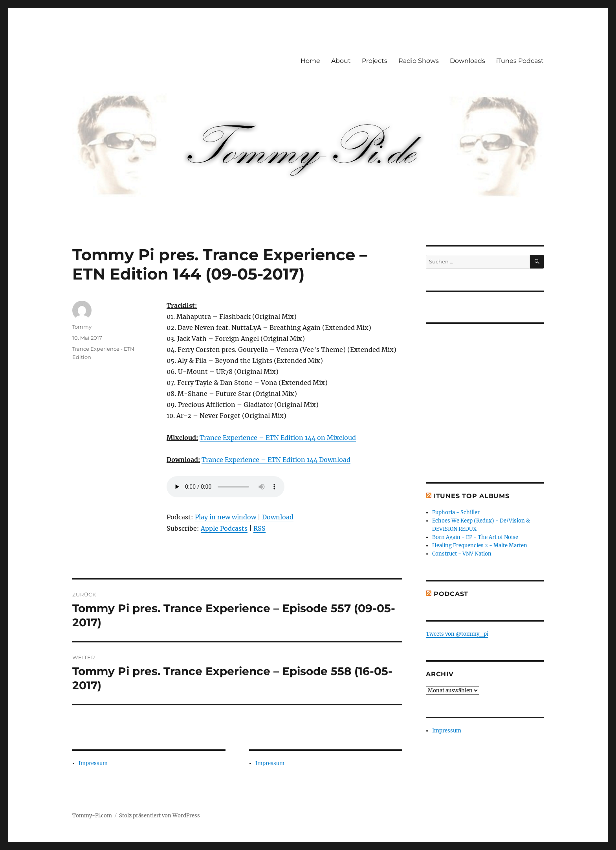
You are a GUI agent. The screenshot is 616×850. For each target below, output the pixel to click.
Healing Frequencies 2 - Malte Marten (480, 546)
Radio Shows (419, 61)
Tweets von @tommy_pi (457, 634)
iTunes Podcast (520, 61)
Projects (375, 61)
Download (278, 517)
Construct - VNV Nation (462, 554)
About (341, 61)
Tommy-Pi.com (92, 816)
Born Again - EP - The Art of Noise (475, 537)
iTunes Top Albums (472, 496)
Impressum (93, 763)
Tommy (82, 327)
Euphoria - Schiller (456, 512)
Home (310, 61)
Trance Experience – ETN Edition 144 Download (276, 460)
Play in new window (225, 517)
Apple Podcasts (224, 528)
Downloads (467, 61)
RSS (259, 528)
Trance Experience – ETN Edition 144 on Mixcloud (278, 438)
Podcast (451, 594)
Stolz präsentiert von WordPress (159, 816)
